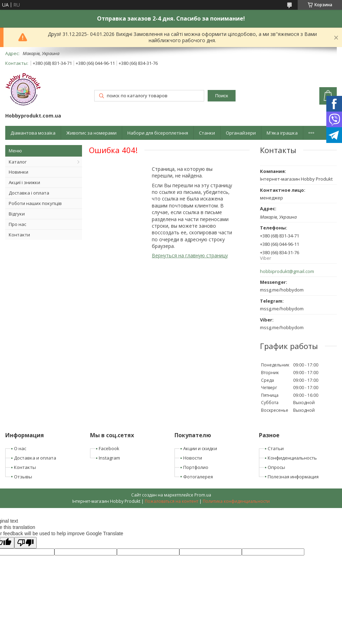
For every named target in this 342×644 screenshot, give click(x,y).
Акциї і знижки (24, 182)
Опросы (276, 467)
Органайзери (241, 133)
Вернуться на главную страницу (190, 255)
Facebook (109, 448)
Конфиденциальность (292, 458)
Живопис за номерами (91, 133)
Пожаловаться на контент (172, 501)
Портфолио (196, 467)
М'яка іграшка (282, 133)
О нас (20, 448)
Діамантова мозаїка (33, 133)
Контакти (19, 235)
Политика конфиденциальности (236, 501)
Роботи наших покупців (35, 203)
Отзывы (23, 477)
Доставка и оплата (35, 458)
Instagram (109, 458)
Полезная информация (293, 477)
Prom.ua (203, 495)
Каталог (18, 162)
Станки (207, 133)
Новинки (18, 172)
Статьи (276, 448)
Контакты (25, 467)
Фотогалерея (198, 477)
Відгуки (17, 214)
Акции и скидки (200, 448)
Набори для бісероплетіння (158, 133)
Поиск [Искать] (221, 96)
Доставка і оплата (29, 193)
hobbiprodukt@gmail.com (287, 271)
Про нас (17, 224)
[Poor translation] (25, 543)
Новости (193, 458)
